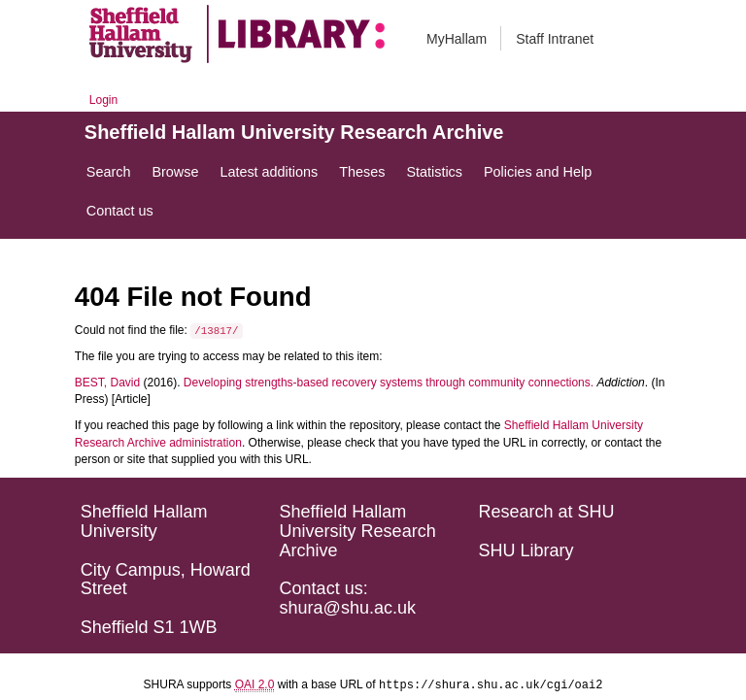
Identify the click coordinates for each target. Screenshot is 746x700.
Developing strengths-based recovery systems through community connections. (389, 383)
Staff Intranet (555, 39)
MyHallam (457, 39)
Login (103, 100)
